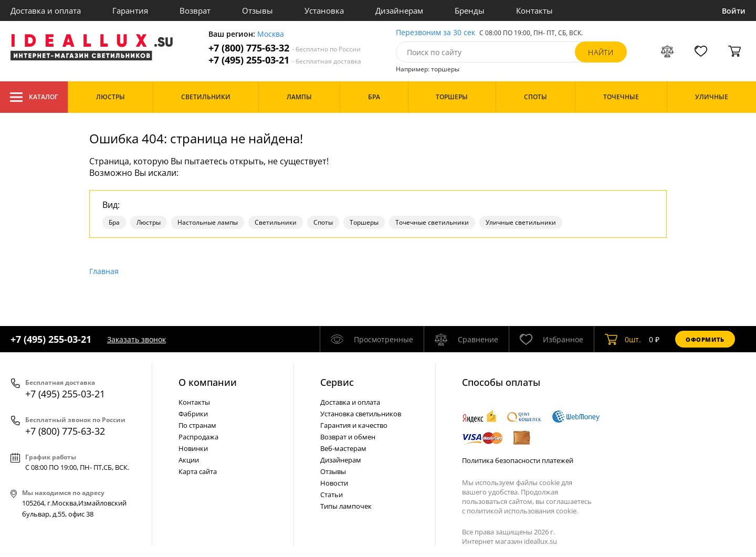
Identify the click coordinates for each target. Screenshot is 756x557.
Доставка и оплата (46, 10)
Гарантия (130, 10)
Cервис (337, 382)
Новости (334, 483)
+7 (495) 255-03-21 (285, 60)
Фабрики (193, 414)
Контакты (534, 10)
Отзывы (258, 10)
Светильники (276, 222)
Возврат (195, 10)
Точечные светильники (432, 222)
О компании (208, 382)
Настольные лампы (208, 222)
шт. (623, 339)
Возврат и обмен (348, 437)
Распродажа (198, 437)
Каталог (34, 97)
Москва (271, 34)
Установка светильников (361, 414)
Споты (323, 222)
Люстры (149, 222)
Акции (189, 460)
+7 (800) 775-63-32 (285, 48)
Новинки (193, 448)
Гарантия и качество (354, 425)
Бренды (470, 10)
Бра (114, 222)
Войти (734, 11)
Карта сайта (198, 471)
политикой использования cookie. (522, 511)
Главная (104, 271)
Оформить (705, 339)
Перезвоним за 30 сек (435, 33)
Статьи (332, 495)
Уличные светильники (521, 222)
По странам (197, 425)
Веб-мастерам (343, 448)
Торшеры (364, 222)
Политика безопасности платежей (518, 460)
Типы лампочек (346, 506)
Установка (324, 10)
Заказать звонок (136, 339)
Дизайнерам (399, 10)
